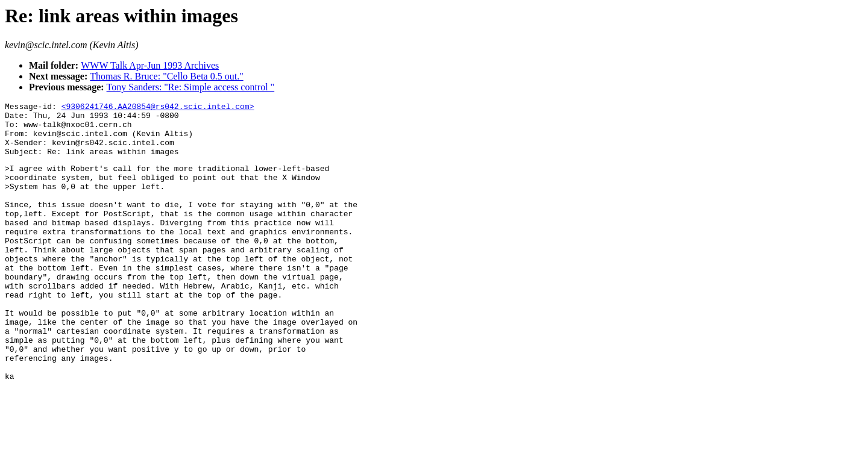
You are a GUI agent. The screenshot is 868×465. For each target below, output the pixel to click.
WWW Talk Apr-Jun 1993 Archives (150, 65)
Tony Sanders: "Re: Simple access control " (191, 87)
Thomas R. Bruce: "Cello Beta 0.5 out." (166, 76)
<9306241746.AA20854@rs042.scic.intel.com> (158, 108)
